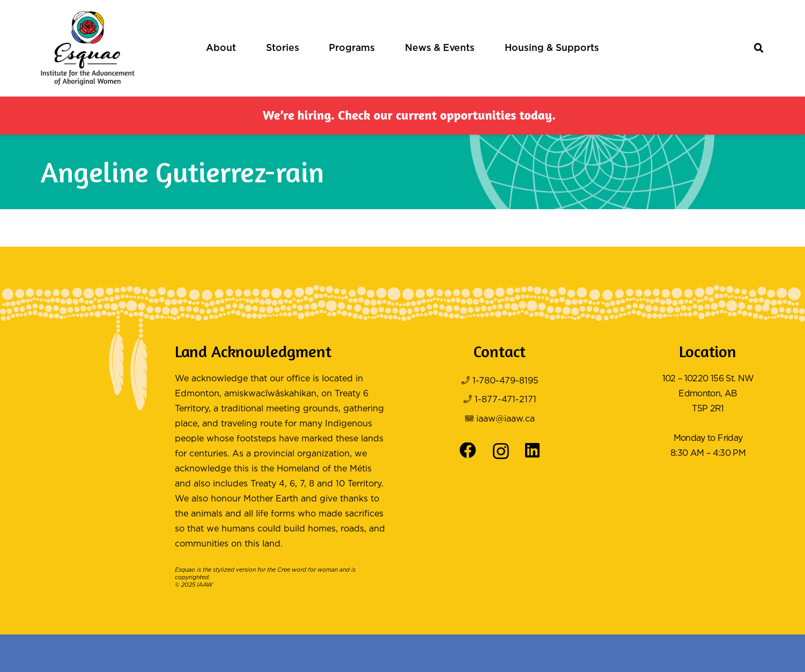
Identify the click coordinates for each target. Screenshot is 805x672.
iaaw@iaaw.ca (505, 419)
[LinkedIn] (532, 451)
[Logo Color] (88, 48)
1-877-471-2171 (505, 400)
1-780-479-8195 (505, 381)
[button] (759, 48)
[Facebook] (468, 451)
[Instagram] (501, 452)
